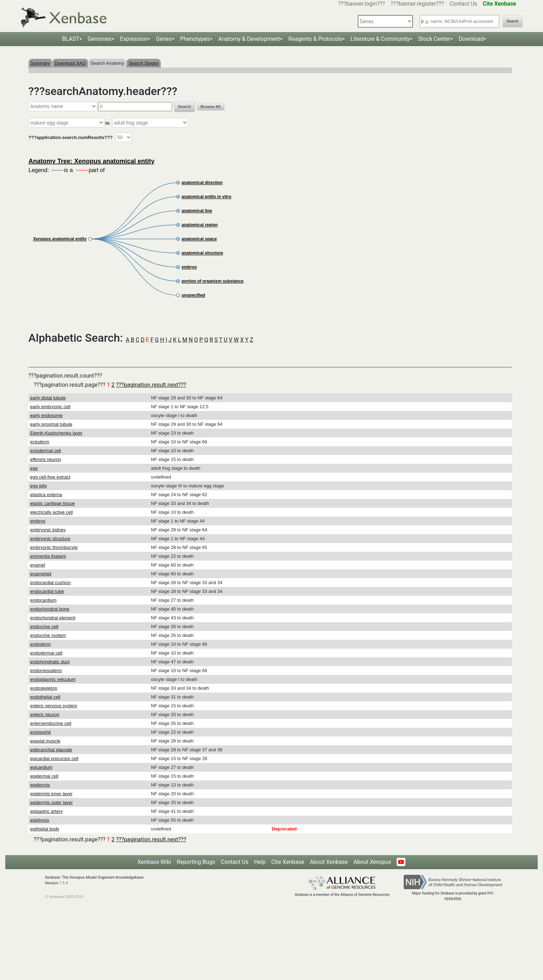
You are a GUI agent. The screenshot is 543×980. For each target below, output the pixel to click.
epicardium (42, 767)
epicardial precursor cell (54, 758)
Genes (164, 39)
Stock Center (434, 39)
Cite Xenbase (288, 862)
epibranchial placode (51, 750)
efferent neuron (46, 459)
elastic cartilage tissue (53, 503)
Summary (40, 63)
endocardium (43, 600)
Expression (134, 39)
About (372, 862)
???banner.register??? (417, 4)
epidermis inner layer (52, 794)
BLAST (71, 39)
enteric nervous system (54, 706)
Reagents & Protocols (315, 39)
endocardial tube (47, 591)
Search (512, 21)
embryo (38, 521)
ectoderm (40, 442)
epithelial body (45, 829)
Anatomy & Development (249, 39)
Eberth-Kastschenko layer (56, 433)
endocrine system (48, 635)
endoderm (41, 644)
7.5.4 (64, 883)
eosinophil (41, 732)
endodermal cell (46, 653)
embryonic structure (50, 539)
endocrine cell (44, 627)
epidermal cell (44, 776)
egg (34, 468)
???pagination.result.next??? (151, 385)
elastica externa (46, 495)
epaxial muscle (45, 741)
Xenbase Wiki (154, 862)
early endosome (47, 415)
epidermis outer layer (52, 802)
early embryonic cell (50, 407)
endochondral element (53, 618)
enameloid (41, 574)
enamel (38, 565)
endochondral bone (50, 609)
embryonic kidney (48, 530)
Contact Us (463, 4)
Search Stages (143, 63)
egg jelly (39, 486)
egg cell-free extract (50, 477)
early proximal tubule (51, 424)
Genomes (100, 39)
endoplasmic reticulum (53, 679)
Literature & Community (380, 39)
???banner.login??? (362, 4)
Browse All (210, 107)
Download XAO (70, 63)
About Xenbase (329, 862)
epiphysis (40, 820)
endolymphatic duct (50, 662)
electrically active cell (52, 512)
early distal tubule (48, 398)
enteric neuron (45, 715)
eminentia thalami (48, 556)
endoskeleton (44, 688)
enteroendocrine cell (51, 723)
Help (260, 862)
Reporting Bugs (196, 862)
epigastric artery (46, 811)
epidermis (40, 785)
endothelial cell (45, 697)
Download (471, 39)
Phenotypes (195, 39)
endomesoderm (46, 671)
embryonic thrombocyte (54, 547)
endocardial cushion (51, 583)
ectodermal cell (46, 451)
